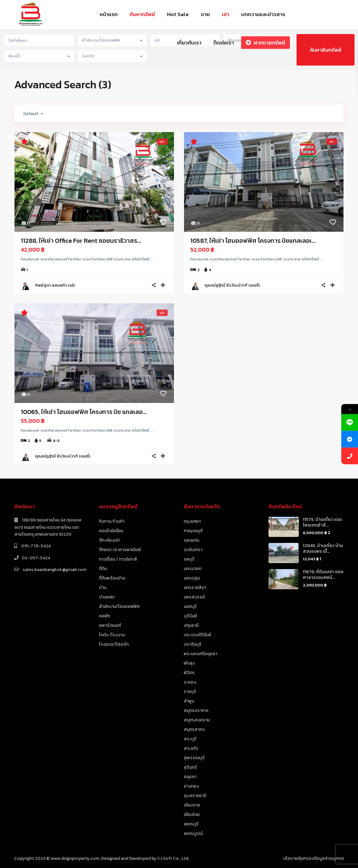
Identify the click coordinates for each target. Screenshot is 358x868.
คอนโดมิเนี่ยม (111, 531)
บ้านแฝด (107, 597)
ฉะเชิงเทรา (193, 550)
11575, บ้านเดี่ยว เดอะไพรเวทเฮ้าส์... (323, 522)
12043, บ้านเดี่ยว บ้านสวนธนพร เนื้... (323, 548)
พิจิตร (189, 673)
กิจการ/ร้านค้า (112, 521)
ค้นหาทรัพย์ (142, 14)
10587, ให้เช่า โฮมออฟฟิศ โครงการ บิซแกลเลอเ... (253, 241)
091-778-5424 (35, 546)
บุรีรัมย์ (190, 616)
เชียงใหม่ (192, 815)
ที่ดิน (103, 569)
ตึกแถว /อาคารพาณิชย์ (120, 550)
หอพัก (104, 616)
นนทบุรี (190, 606)
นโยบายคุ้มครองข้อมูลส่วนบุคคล (314, 858)
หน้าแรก (109, 14)
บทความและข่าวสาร (263, 14)
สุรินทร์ (190, 767)
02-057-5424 (36, 558)
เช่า (225, 14)
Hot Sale (178, 14)
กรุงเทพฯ (192, 521)
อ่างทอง (191, 786)
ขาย (205, 14)
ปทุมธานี (191, 625)
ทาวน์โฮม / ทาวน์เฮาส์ (118, 559)
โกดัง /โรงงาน (112, 635)
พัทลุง (189, 663)
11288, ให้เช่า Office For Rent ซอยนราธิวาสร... (81, 241)
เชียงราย (192, 805)
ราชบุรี (190, 692)
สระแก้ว (191, 748)
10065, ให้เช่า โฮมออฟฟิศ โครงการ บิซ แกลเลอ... (84, 412)
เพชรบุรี (191, 824)
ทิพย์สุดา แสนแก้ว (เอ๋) (55, 285)
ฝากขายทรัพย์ (266, 43)
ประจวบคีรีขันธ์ (197, 635)
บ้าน (103, 588)
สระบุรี (190, 739)
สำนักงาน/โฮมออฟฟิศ (119, 606)
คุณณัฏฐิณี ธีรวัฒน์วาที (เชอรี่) (232, 285)
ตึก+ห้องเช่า (110, 540)
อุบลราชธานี (195, 796)
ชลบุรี (189, 559)
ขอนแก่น (191, 540)
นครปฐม (192, 578)
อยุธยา (190, 777)
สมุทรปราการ (196, 711)
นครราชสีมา (195, 588)
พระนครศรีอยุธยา (200, 654)
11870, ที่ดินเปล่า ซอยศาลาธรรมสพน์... (323, 575)
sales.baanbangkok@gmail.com (54, 570)
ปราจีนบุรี (193, 644)
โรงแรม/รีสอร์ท (114, 644)
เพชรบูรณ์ (193, 833)
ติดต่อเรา (224, 43)
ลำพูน (189, 701)
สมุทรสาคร (194, 729)
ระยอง (190, 682)
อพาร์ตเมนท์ (110, 625)
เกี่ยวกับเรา (189, 43)
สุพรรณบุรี (194, 758)
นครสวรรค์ (194, 597)
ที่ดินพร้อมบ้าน (112, 578)
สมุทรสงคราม (197, 720)
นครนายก (193, 569)
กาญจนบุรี (193, 531)
